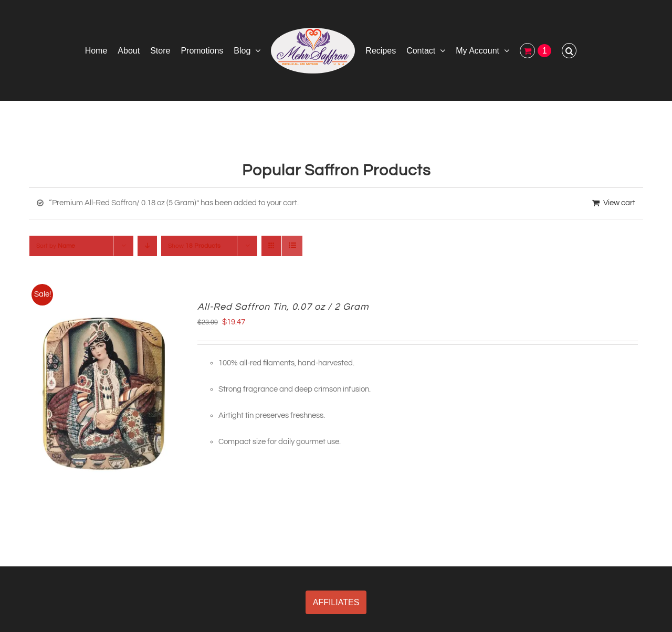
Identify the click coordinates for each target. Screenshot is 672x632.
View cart (619, 203)
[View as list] (292, 246)
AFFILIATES (336, 602)
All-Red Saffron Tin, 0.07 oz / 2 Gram (283, 307)
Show (194, 246)
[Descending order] (147, 246)
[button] (569, 50)
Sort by (56, 246)
